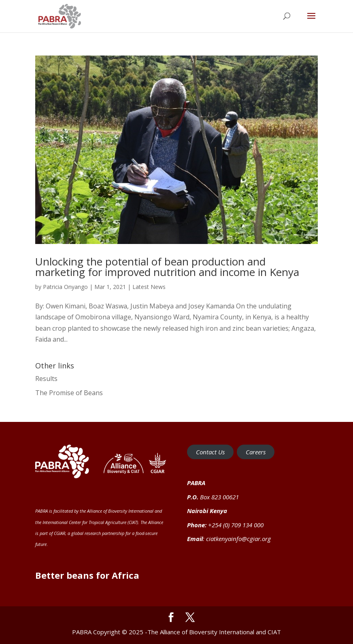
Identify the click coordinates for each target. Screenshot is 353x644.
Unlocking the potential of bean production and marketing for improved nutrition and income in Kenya (167, 267)
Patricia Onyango (65, 287)
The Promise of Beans (69, 393)
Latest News (149, 287)
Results (46, 379)
